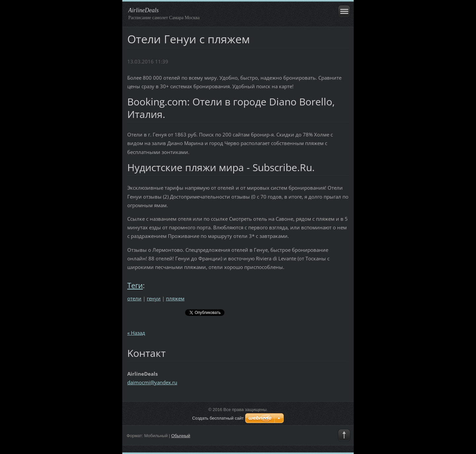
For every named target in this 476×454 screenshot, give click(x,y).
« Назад (136, 333)
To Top (344, 435)
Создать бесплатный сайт (218, 418)
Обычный (181, 436)
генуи (154, 298)
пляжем (175, 298)
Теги (135, 285)
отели (134, 298)
